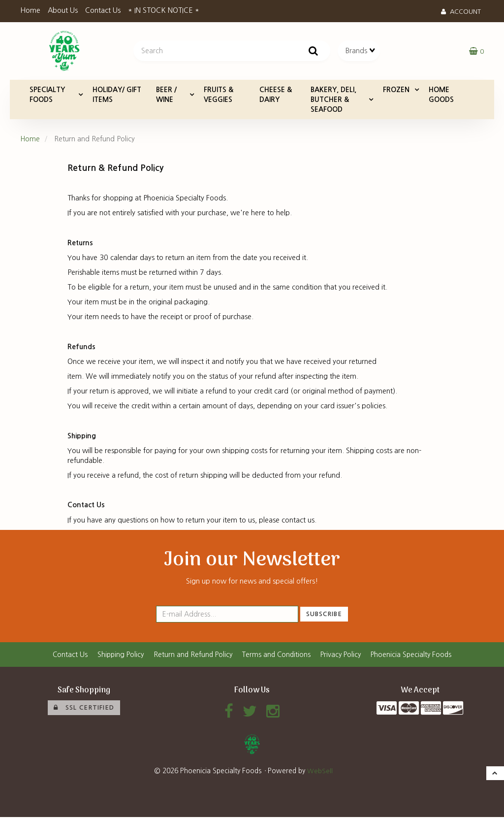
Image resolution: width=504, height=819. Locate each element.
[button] (476, 52)
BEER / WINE (166, 96)
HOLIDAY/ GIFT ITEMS (117, 96)
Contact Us (103, 10)
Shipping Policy (117, 656)
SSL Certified (84, 709)
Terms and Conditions (277, 656)
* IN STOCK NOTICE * (164, 10)
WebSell (320, 773)
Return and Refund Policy (191, 656)
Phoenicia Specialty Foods (415, 656)
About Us (63, 10)
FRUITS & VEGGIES (219, 96)
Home (30, 10)
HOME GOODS (441, 96)
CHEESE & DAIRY (276, 96)
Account (461, 12)
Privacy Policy (343, 656)
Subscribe (324, 615)
